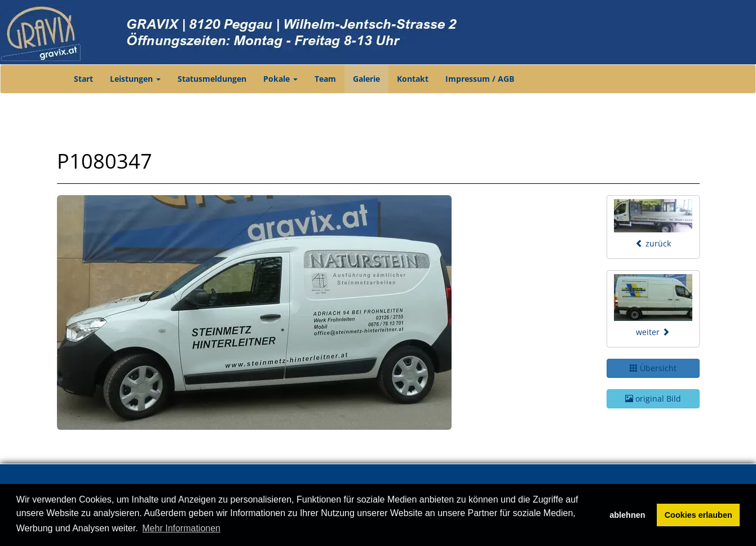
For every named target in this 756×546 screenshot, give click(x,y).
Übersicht (653, 368)
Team (325, 79)
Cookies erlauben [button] (698, 515)
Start (83, 79)
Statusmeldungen (212, 79)
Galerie (366, 79)
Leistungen (135, 79)
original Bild (653, 399)
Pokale (280, 79)
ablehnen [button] (627, 515)
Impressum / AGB (480, 79)
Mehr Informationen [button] (181, 528)
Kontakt (413, 79)
